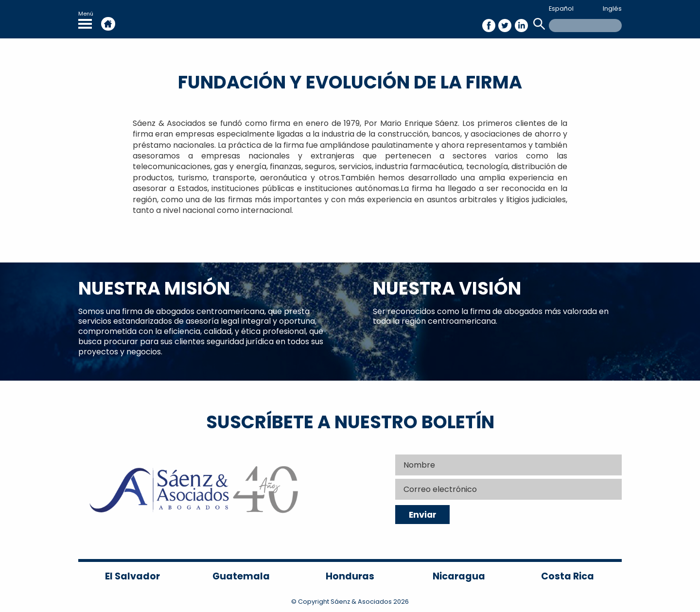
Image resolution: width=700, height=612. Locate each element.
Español (561, 9)
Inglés (612, 9)
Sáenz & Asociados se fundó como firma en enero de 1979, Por (256, 123)
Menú (86, 19)
